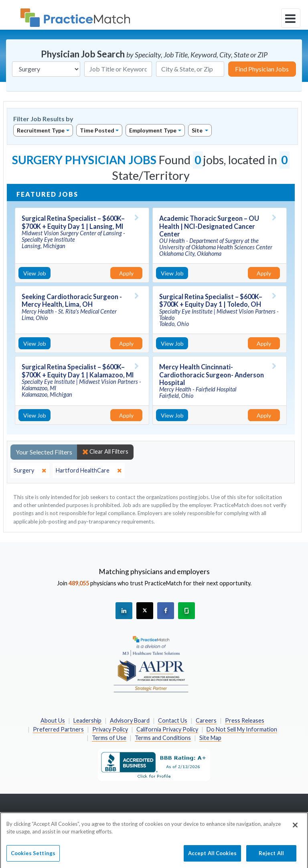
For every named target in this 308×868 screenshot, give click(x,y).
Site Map (210, 738)
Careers (206, 720)
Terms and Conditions (163, 738)
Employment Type (153, 130)
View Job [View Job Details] (35, 273)
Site (198, 130)
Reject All (271, 856)
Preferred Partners (58, 729)
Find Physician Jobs (262, 69)
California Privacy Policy (167, 729)
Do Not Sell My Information (242, 729)
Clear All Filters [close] (105, 452)
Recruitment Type (41, 130)
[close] (30, 471)
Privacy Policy (110, 729)
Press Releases (245, 720)
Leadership (87, 720)
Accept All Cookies (212, 856)
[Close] (295, 828)
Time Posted (97, 130)
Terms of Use (109, 738)
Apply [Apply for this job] (126, 273)
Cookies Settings (33, 856)
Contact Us (173, 720)
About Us (53, 720)
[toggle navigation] (291, 18)
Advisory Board (130, 720)
